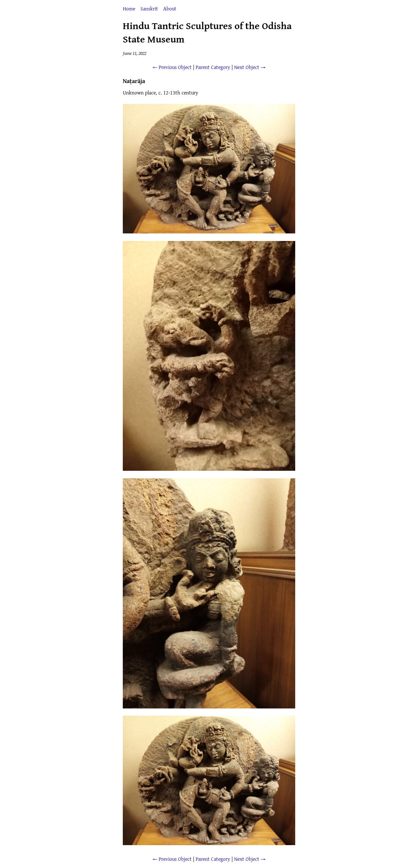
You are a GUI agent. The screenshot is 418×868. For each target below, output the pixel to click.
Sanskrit (149, 9)
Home (129, 9)
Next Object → (250, 67)
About (170, 9)
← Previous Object (172, 67)
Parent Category (213, 67)
